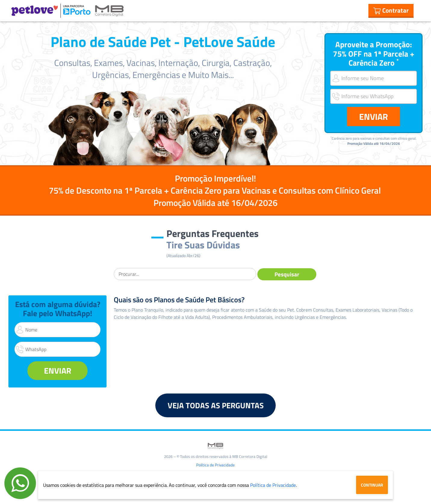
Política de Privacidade (215, 465)
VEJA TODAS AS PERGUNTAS (216, 405)
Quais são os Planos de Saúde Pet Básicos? (179, 300)
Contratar (391, 10)
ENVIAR (374, 117)
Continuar (372, 485)
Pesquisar (287, 274)
